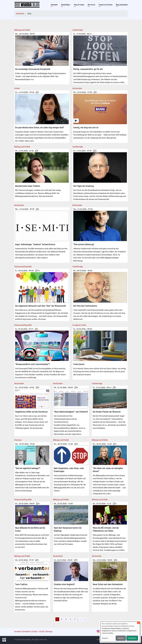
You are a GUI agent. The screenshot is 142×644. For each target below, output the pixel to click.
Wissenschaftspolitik (23, 267)
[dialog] (120, 632)
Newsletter (27, 631)
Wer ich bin (91, 5)
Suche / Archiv (38, 631)
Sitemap (49, 631)
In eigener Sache (79, 325)
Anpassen (105, 638)
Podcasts (18, 440)
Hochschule (77, 88)
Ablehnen (121, 638)
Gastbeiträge (78, 30)
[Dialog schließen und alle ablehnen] (139, 623)
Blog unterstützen (122, 5)
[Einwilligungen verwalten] (4, 640)
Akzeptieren (132, 638)
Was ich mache (79, 5)
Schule (17, 88)
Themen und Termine (105, 5)
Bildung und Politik (22, 30)
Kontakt (18, 631)
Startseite (54, 5)
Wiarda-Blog (66, 5)
